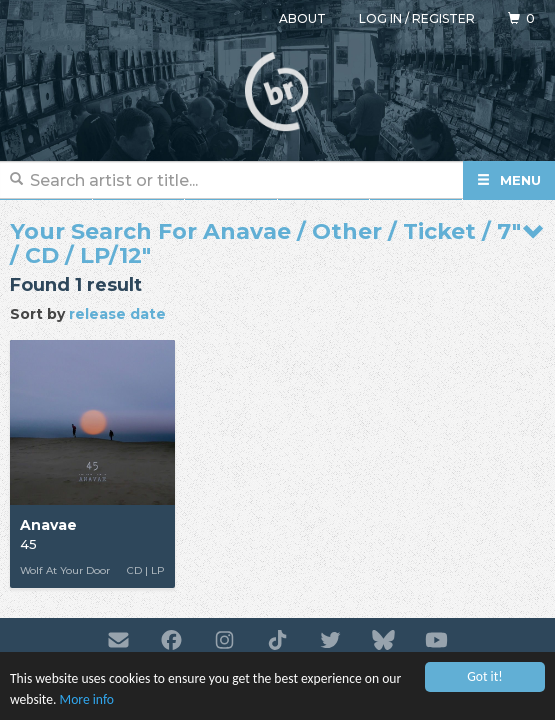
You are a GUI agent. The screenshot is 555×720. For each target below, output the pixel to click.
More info (87, 700)
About (302, 18)
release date (117, 314)
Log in (380, 18)
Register (443, 18)
